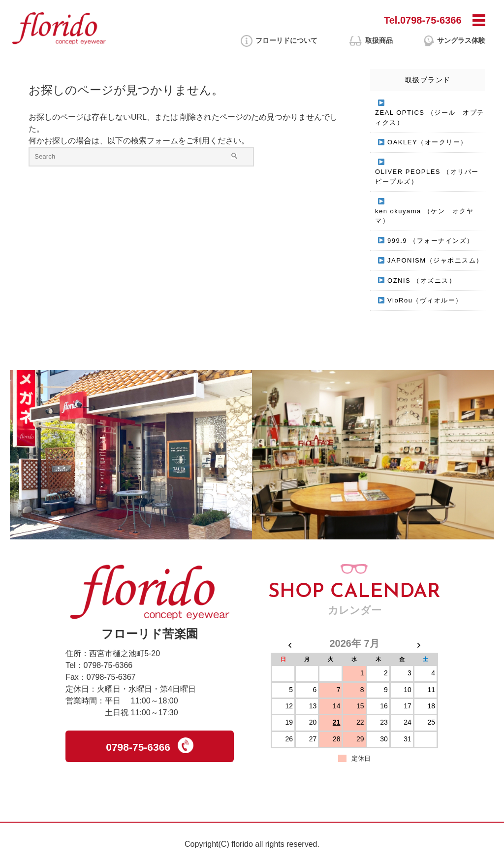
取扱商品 (379, 40)
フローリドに (286, 41)
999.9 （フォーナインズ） (431, 241)
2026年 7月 (354, 643)
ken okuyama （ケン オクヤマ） (424, 216)
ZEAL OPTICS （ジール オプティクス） (430, 117)
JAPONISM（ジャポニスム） (435, 260)
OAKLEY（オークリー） (427, 142)
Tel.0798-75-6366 (423, 20)
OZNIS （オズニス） (422, 281)
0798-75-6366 (149, 745)
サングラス (461, 41)
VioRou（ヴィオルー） (425, 300)
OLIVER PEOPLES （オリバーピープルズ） (427, 177)
